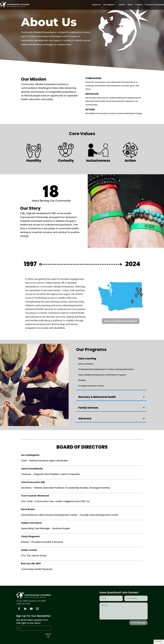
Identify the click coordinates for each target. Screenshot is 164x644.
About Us (96, 5)
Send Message (138, 623)
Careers (139, 5)
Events (122, 5)
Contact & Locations (154, 5)
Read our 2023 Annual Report (121, 321)
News (130, 5)
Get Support (109, 5)
